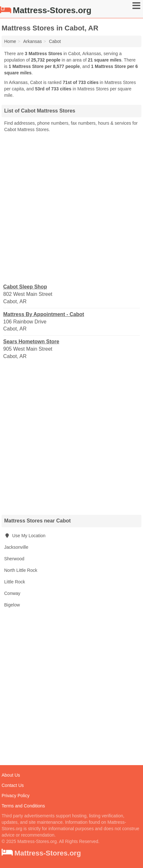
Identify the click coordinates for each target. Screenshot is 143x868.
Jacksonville (16, 547)
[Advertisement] (71, 208)
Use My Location (25, 536)
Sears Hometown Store (31, 342)
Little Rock (15, 582)
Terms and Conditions (23, 806)
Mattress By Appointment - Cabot (44, 314)
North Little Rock (21, 570)
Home (10, 41)
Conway (12, 593)
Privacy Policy (16, 796)
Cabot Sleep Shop (25, 287)
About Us (11, 775)
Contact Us (13, 785)
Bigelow (12, 605)
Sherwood (14, 559)
